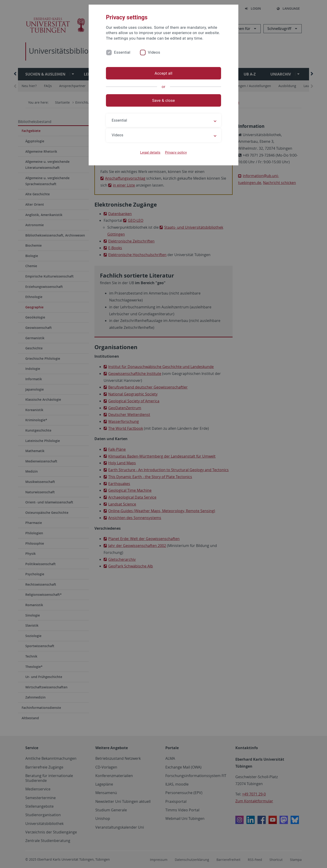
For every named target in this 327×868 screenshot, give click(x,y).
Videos (154, 52)
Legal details (150, 152)
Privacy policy (176, 152)
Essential (122, 52)
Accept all (163, 73)
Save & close (164, 100)
